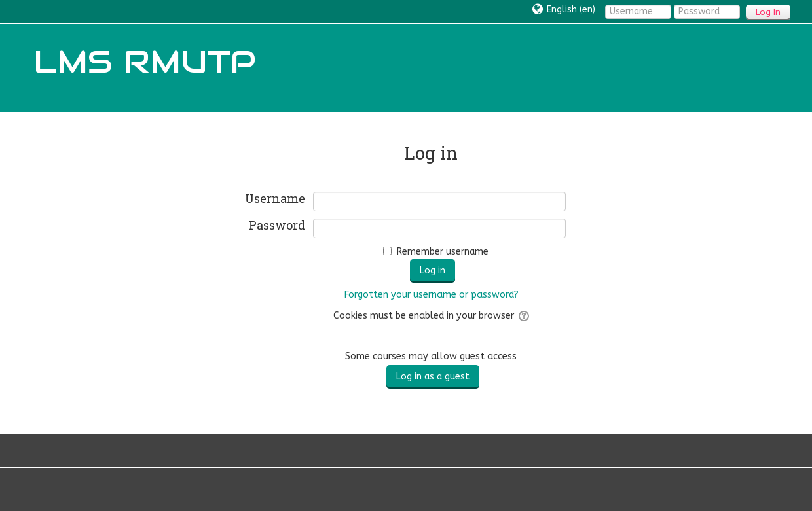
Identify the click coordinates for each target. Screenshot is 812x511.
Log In (768, 12)
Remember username (443, 252)
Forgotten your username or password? (431, 295)
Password (277, 226)
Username (275, 199)
